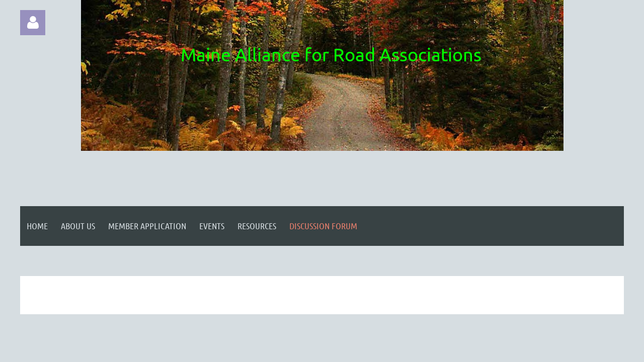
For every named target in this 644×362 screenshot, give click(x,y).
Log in (33, 23)
